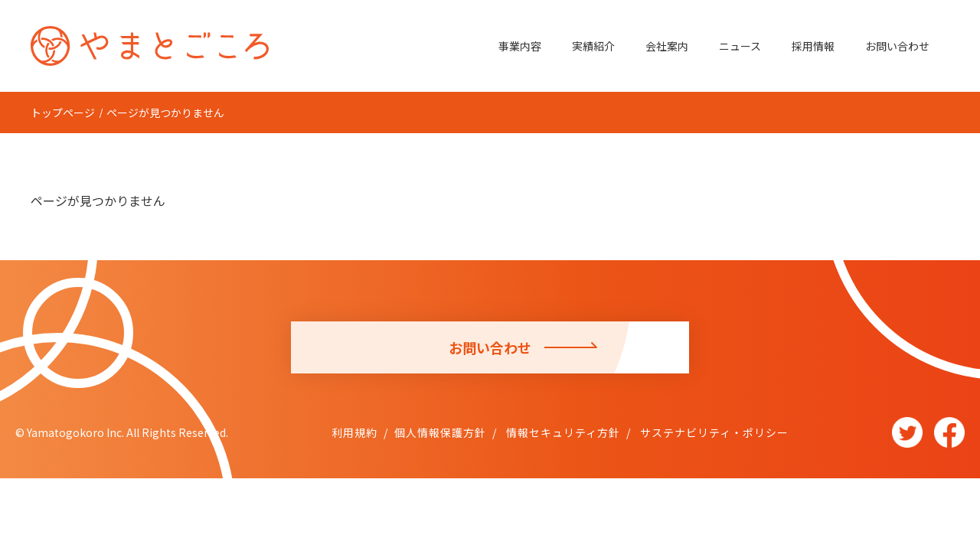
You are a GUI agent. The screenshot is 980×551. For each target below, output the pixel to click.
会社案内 (667, 46)
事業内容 (520, 46)
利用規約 (354, 432)
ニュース (740, 46)
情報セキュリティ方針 (562, 432)
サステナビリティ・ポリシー (713, 432)
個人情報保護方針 (440, 432)
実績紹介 (593, 46)
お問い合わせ (897, 46)
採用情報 (813, 46)
